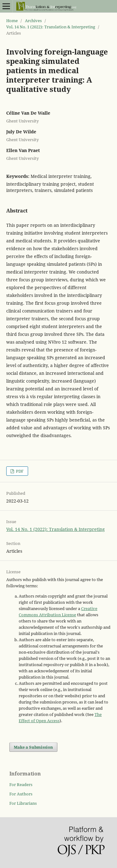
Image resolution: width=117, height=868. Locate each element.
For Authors (21, 794)
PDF (19, 471)
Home (12, 21)
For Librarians (23, 803)
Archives (33, 21)
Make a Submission (33, 747)
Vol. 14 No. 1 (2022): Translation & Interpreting (51, 27)
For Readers (21, 785)
